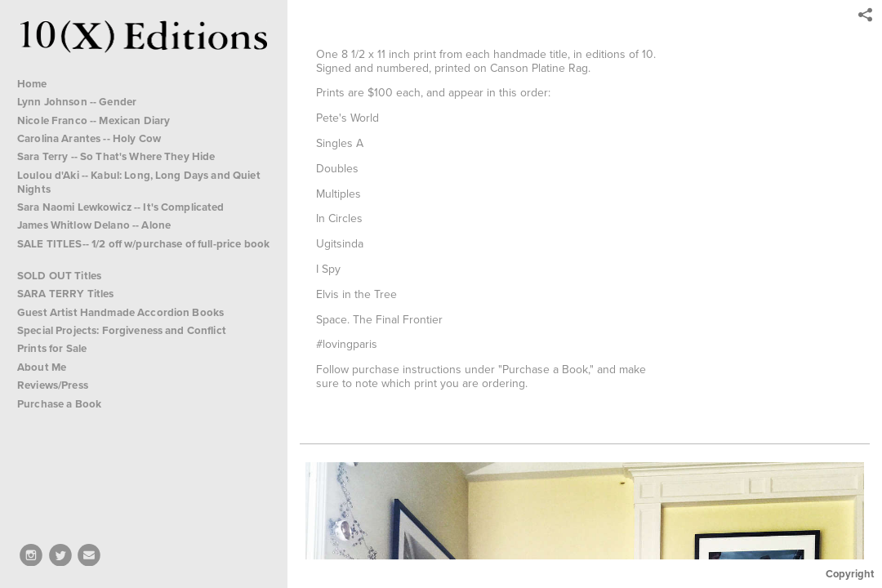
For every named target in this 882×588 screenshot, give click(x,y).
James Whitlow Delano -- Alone (94, 225)
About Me (42, 367)
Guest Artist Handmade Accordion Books (120, 312)
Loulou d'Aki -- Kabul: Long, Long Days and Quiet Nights (139, 182)
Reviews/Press (53, 385)
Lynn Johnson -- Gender (77, 102)
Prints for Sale (52, 348)
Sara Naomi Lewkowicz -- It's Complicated (121, 207)
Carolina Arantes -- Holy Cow (89, 138)
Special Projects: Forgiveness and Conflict (128, 330)
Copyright (850, 574)
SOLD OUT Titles (66, 276)
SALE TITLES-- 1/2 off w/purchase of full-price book (143, 250)
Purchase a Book (59, 404)
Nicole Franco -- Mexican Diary (94, 120)
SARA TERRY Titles (72, 294)
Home (32, 84)
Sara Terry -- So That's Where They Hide (116, 156)
